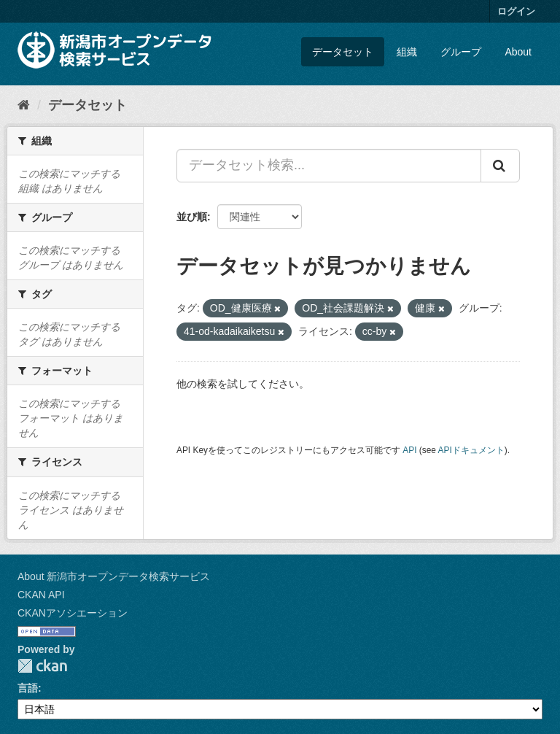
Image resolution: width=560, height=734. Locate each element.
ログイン (516, 11)
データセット (343, 52)
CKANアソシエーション (73, 613)
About (518, 52)
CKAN (42, 666)
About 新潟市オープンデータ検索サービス (114, 576)
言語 (28, 688)
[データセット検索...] (329, 166)
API (409, 450)
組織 (407, 52)
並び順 (192, 217)
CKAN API (41, 595)
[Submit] (500, 166)
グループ (461, 52)
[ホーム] (24, 105)
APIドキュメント (471, 450)
